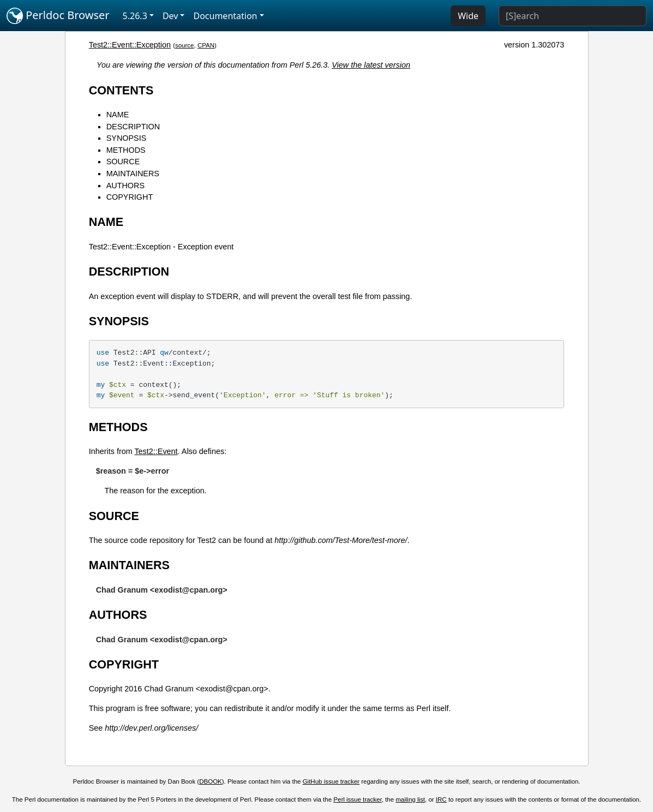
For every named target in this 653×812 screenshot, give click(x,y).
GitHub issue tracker (331, 781)
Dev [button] (170, 16)
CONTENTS (121, 90)
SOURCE (123, 162)
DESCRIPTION (133, 127)
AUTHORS (125, 186)
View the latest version (371, 65)
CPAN (206, 45)
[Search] (573, 16)
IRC (441, 799)
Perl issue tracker (357, 799)
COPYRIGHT (130, 197)
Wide (468, 16)
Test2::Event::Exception (130, 45)
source (185, 45)
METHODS (126, 150)
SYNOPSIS (127, 138)
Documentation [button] (225, 16)
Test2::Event (156, 451)
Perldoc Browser (58, 16)
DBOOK (211, 781)
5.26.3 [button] (135, 16)
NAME (118, 115)
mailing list (410, 799)
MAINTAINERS (133, 174)
